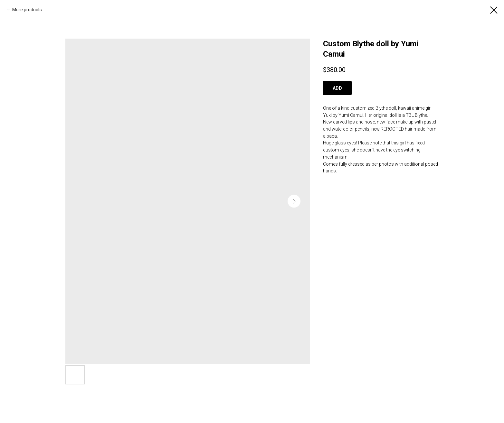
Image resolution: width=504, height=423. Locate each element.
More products (27, 10)
